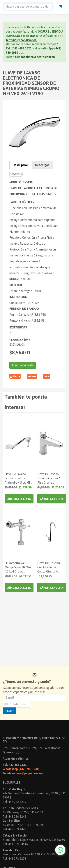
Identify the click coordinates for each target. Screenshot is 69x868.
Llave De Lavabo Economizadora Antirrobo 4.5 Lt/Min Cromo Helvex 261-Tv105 (18, 478)
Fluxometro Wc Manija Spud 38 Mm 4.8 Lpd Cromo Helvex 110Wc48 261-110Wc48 (18, 567)
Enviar (9, 711)
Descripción (21, 165)
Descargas (42, 165)
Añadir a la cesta (23, 365)
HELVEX (32, 376)
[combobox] (7, 704)
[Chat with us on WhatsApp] (60, 850)
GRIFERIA (15, 376)
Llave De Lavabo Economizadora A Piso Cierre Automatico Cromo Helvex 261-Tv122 (50, 478)
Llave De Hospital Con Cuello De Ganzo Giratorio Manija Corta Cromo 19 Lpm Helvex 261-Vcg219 (51, 567)
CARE (47, 376)
